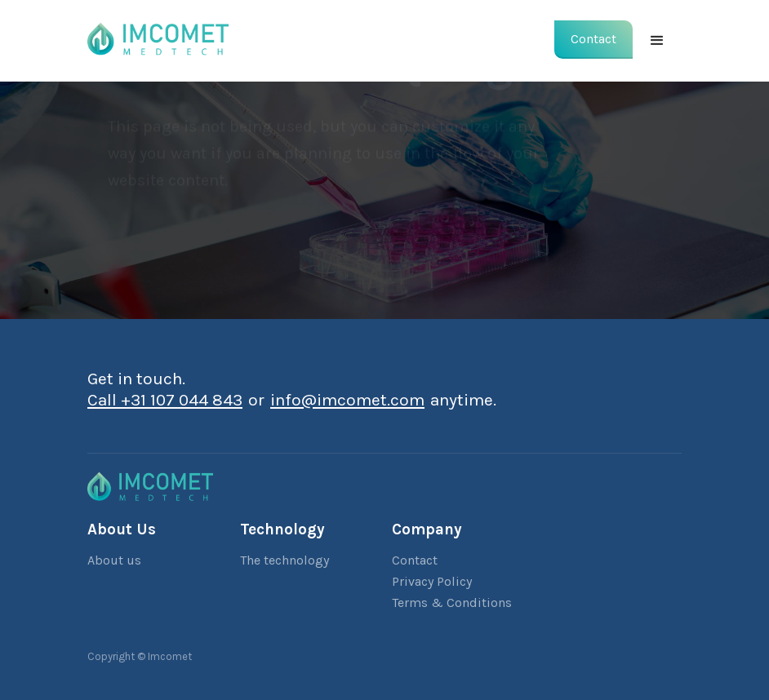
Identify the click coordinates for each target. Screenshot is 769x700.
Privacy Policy (432, 581)
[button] (657, 41)
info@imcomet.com (347, 400)
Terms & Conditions (452, 603)
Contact (415, 560)
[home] (158, 37)
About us (114, 560)
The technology (284, 560)
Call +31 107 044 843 (165, 400)
